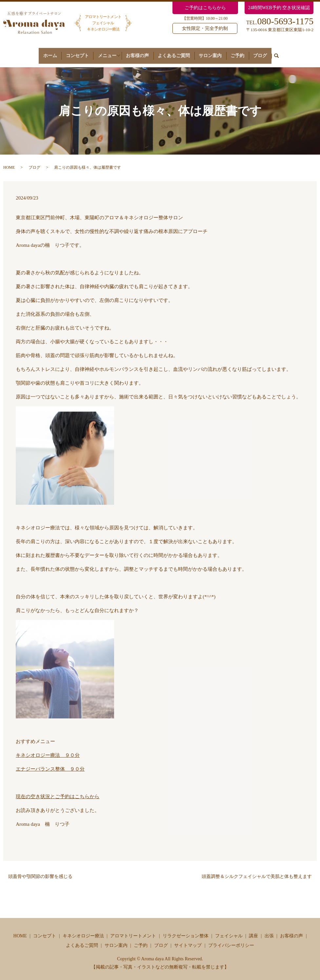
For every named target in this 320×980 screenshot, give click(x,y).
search (271, 53)
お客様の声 (143, 53)
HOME (9, 162)
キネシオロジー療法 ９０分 (48, 749)
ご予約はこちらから (205, 8)
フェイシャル (229, 930)
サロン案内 (211, 53)
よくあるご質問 (177, 53)
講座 (253, 930)
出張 (269, 930)
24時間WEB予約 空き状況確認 (279, 8)
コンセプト (79, 53)
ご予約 (236, 53)
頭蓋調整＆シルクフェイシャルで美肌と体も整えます (257, 871)
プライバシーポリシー (231, 939)
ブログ (256, 53)
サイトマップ (188, 939)
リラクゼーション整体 (186, 930)
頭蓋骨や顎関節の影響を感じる (40, 871)
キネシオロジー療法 (83, 930)
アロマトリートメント (133, 930)
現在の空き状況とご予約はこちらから (58, 791)
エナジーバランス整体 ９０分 (50, 763)
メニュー (110, 53)
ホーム (54, 53)
